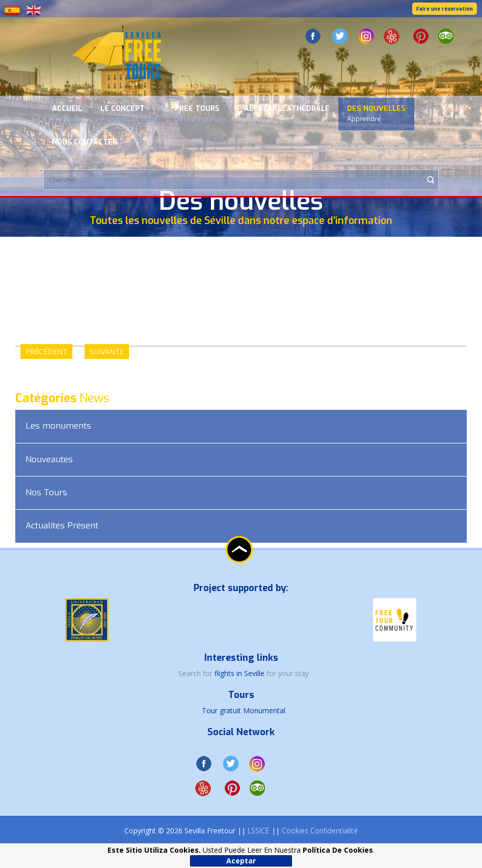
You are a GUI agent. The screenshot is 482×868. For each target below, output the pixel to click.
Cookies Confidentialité (320, 831)
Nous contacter (86, 147)
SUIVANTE (107, 352)
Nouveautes (49, 459)
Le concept (129, 114)
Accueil (68, 114)
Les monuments (58, 426)
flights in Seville (240, 673)
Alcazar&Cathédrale (287, 114)
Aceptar (241, 861)
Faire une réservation (445, 9)
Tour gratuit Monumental (244, 710)
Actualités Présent (62, 526)
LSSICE (259, 831)
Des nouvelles (376, 114)
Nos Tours (46, 493)
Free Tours (201, 114)
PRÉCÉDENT (46, 352)
